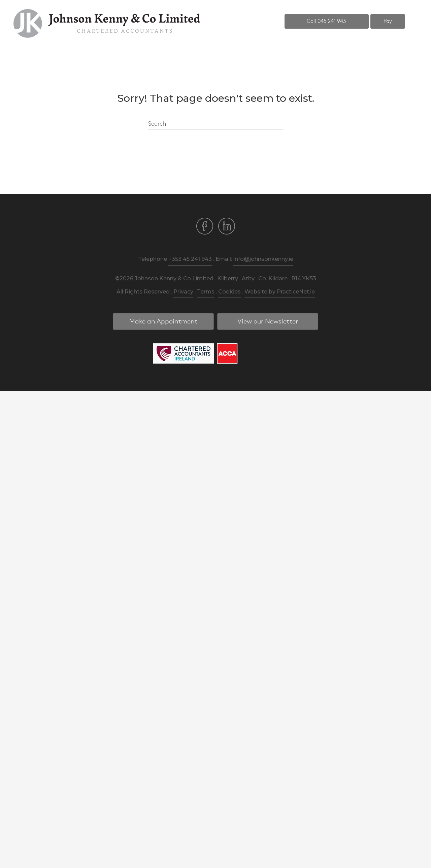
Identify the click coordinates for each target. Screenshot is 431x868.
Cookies (229, 292)
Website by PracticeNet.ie (280, 292)
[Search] (215, 124)
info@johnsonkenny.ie (263, 259)
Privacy (183, 292)
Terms (206, 292)
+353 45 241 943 (190, 259)
